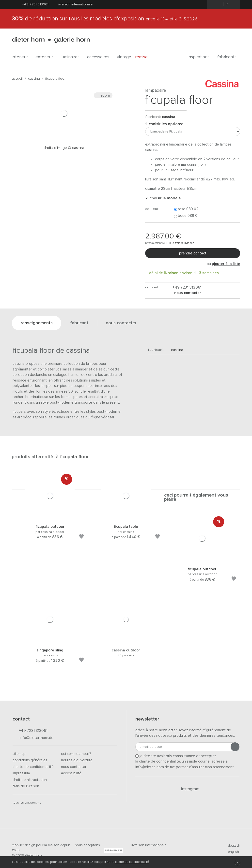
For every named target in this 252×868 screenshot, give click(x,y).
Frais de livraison (26, 786)
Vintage (124, 57)
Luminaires (72, 57)
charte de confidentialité (132, 862)
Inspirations (200, 57)
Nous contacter (74, 767)
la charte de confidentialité (158, 761)
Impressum (21, 773)
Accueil (17, 79)
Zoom (103, 95)
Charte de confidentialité (33, 767)
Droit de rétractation (30, 780)
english (231, 852)
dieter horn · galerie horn (51, 40)
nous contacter (187, 293)
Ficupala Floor (55, 79)
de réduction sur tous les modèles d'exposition (105, 19)
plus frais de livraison (182, 243)
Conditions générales (30, 760)
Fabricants (229, 57)
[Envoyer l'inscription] (235, 747)
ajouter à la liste (226, 264)
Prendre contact (193, 253)
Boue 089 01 (186, 216)
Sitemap (19, 754)
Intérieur (22, 57)
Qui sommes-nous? (76, 754)
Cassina (34, 79)
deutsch (232, 846)
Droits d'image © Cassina (64, 148)
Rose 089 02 (186, 209)
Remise (144, 57)
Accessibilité (71, 773)
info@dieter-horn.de (33, 738)
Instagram (187, 789)
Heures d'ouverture (77, 760)
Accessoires (100, 57)
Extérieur (46, 57)
